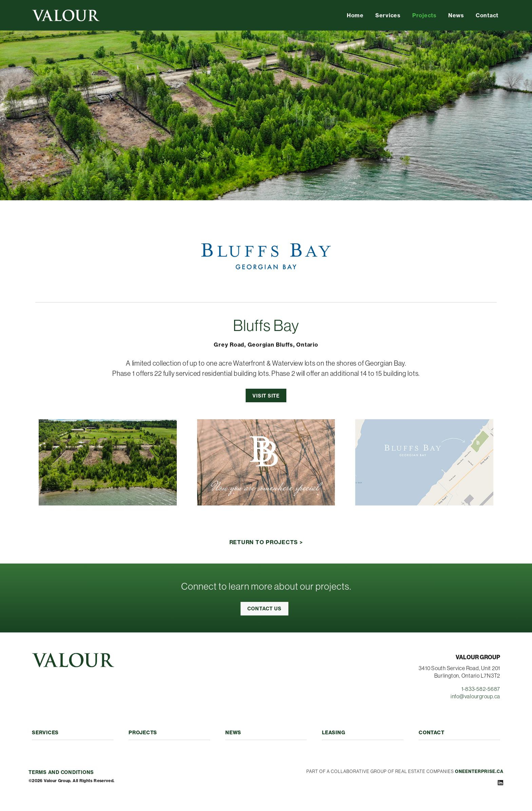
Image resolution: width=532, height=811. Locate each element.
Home (355, 15)
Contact (487, 15)
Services (388, 15)
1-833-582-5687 (481, 689)
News (456, 15)
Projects (424, 15)
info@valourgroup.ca (475, 696)
